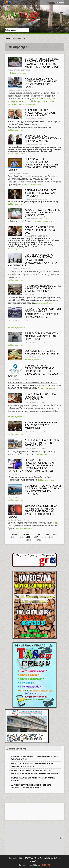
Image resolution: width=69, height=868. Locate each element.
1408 (44, 537)
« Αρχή (15, 534)
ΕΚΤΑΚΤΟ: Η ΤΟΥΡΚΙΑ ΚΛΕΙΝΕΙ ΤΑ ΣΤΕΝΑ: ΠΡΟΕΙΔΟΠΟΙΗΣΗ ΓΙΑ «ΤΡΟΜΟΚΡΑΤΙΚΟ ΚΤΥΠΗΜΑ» (43, 490)
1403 (55, 534)
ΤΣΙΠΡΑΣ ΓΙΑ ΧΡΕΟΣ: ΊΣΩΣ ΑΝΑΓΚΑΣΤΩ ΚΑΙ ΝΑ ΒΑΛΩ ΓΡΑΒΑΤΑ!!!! (41, 193)
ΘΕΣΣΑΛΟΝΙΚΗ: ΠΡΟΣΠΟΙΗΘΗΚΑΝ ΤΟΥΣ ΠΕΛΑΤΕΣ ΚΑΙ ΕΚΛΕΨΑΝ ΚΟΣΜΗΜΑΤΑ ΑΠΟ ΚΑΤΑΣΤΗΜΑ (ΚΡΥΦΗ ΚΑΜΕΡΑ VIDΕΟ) (31, 465)
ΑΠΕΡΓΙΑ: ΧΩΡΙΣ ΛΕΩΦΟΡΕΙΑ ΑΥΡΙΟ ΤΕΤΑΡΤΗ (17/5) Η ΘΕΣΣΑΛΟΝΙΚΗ (42, 443)
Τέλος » (39, 540)
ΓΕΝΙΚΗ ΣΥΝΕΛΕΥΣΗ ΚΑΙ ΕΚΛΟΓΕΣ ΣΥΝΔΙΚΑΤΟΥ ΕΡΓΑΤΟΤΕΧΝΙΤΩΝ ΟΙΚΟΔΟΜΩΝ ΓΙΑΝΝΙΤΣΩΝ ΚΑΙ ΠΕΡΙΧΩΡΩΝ (33, 260)
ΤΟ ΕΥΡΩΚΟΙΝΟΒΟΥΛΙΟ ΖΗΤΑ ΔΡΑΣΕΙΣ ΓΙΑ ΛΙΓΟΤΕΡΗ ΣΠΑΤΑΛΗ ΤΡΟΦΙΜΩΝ (43, 288)
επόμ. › (29, 540)
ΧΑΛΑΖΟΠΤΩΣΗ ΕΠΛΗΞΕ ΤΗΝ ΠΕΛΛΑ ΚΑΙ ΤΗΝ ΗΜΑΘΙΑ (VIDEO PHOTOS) (43, 212)
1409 (51, 537)
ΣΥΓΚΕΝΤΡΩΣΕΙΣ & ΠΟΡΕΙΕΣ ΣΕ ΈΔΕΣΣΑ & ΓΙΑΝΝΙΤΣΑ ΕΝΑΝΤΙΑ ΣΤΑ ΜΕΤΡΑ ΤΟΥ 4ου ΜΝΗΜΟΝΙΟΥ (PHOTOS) (42, 63)
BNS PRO (46, 865)
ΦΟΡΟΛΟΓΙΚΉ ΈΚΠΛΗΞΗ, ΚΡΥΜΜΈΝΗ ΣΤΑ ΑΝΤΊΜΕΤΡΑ (43, 352)
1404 (13, 537)
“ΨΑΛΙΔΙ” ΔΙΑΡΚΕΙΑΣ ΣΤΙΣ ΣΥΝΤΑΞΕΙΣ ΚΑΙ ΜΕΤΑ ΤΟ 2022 (40, 230)
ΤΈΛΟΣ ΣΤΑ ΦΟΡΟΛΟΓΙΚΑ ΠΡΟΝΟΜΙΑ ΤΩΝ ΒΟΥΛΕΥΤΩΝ (40, 397)
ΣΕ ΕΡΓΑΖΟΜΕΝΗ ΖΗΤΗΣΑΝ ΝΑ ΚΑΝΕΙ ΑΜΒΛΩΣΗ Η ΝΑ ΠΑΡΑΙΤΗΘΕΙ (42, 336)
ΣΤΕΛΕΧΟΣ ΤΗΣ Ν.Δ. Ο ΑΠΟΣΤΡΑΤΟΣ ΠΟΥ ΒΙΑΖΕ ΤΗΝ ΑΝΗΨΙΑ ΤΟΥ (40, 113)
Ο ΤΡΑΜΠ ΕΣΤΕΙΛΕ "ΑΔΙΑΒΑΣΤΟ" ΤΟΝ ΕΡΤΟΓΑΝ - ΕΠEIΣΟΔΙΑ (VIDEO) (43, 138)
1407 (36, 537)
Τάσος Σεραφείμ (41, 858)
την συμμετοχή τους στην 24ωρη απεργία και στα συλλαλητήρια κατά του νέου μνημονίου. (32, 101)
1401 (39, 534)
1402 (47, 534)
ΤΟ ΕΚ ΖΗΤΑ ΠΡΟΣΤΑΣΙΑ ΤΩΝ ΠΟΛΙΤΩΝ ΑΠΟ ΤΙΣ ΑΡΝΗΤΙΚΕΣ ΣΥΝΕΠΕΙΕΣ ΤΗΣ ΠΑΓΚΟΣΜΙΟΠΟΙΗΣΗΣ (43, 313)
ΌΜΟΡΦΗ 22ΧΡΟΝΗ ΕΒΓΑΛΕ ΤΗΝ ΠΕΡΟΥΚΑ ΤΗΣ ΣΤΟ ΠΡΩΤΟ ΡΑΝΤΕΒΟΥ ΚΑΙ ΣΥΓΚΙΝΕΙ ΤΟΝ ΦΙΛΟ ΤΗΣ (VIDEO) (33, 511)
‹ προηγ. (25, 534)
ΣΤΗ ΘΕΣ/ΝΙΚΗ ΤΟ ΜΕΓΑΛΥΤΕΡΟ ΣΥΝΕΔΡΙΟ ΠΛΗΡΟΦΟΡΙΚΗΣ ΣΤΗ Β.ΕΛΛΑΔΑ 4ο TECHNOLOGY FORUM (33, 371)
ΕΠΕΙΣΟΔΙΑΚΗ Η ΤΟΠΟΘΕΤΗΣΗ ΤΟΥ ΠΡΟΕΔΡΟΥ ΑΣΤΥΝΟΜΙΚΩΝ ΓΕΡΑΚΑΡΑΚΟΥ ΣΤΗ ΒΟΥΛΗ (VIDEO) (33, 164)
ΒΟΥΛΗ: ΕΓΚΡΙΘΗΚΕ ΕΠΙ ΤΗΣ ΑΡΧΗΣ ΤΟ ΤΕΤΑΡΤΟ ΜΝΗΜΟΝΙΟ (42, 425)
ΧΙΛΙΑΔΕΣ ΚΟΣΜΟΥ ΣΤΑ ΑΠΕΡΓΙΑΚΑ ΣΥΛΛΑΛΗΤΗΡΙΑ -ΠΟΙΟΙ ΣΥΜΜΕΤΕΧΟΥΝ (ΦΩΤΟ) (41, 83)
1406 (28, 537)
